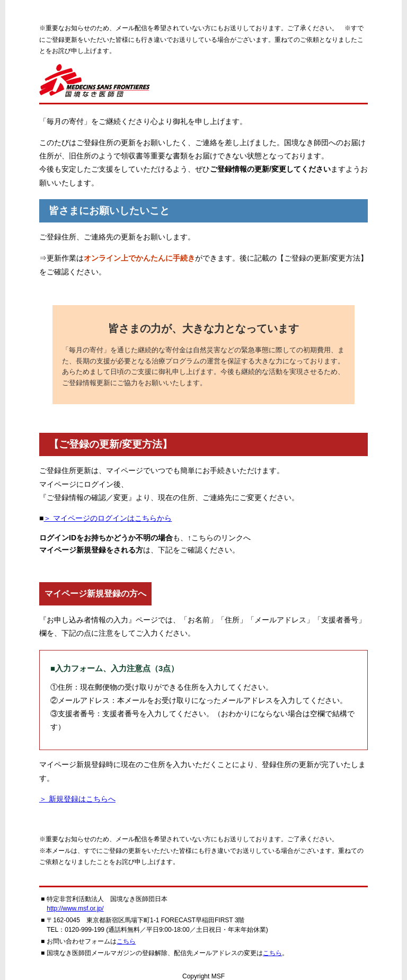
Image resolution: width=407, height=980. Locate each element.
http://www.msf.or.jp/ (75, 908)
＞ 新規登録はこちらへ (77, 799)
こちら (126, 941)
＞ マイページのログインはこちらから (108, 518)
